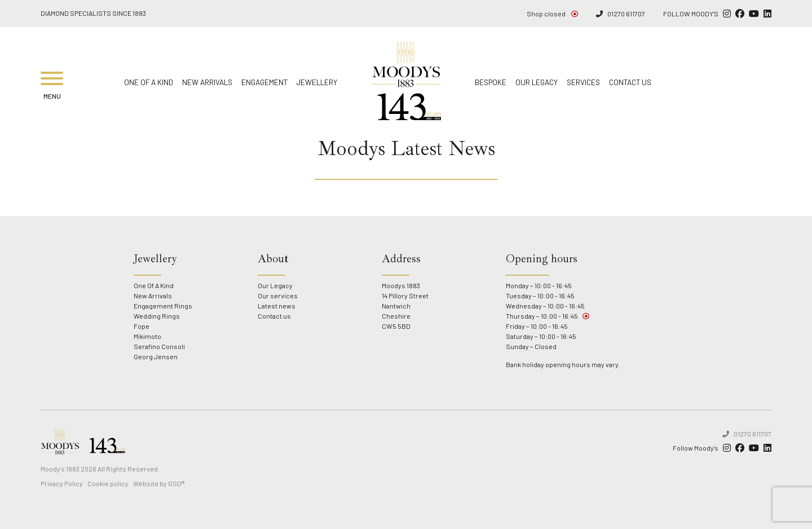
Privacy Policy (62, 483)
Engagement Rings (163, 306)
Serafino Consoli (159, 346)
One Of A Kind (149, 82)
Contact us (630, 82)
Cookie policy (108, 483)
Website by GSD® (159, 483)
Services (583, 82)
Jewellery (317, 82)
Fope (142, 326)
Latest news (277, 306)
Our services (278, 296)
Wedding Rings (157, 316)
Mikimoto (147, 336)
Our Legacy (537, 82)
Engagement (264, 82)
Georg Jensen (156, 356)
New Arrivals (207, 82)
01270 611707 (621, 14)
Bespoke (491, 82)
